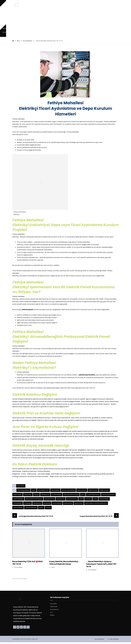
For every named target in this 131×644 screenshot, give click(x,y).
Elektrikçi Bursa (45, 496)
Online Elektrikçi (18, 505)
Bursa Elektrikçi (55, 492)
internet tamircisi (49, 501)
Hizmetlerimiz (54, 611)
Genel (53, 568)
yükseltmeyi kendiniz (87, 369)
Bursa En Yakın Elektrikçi (68, 492)
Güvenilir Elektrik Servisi (93, 496)
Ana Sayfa (53, 605)
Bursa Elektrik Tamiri (43, 492)
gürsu (83, 496)
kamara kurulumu (72, 501)
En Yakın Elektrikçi (57, 496)
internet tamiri (61, 501)
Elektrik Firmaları (93, 492)
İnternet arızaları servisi (108, 496)
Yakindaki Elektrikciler (31, 509)
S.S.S (51, 614)
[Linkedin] (21, 629)
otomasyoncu (37, 505)
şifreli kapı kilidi (68, 505)
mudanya (88, 501)
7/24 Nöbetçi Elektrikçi (23, 492)
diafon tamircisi (82, 492)
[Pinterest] (28, 629)
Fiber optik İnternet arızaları (71, 496)
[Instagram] (25, 629)
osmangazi (28, 505)
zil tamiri (48, 509)
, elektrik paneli (27, 300)
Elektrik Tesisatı (17, 496)
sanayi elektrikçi (57, 505)
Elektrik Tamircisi (104, 492)
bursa (34, 492)
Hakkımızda (54, 608)
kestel (81, 501)
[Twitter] (18, 629)
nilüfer (95, 501)
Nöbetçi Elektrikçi (104, 501)
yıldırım (41, 509)
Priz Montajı (47, 505)
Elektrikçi (36, 496)
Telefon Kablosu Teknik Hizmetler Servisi (96, 505)
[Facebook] (15, 629)
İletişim (52, 617)
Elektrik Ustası (28, 496)
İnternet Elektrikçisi (18, 501)
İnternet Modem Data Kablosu (34, 501)
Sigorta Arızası (79, 505)
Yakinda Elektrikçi (18, 509)
